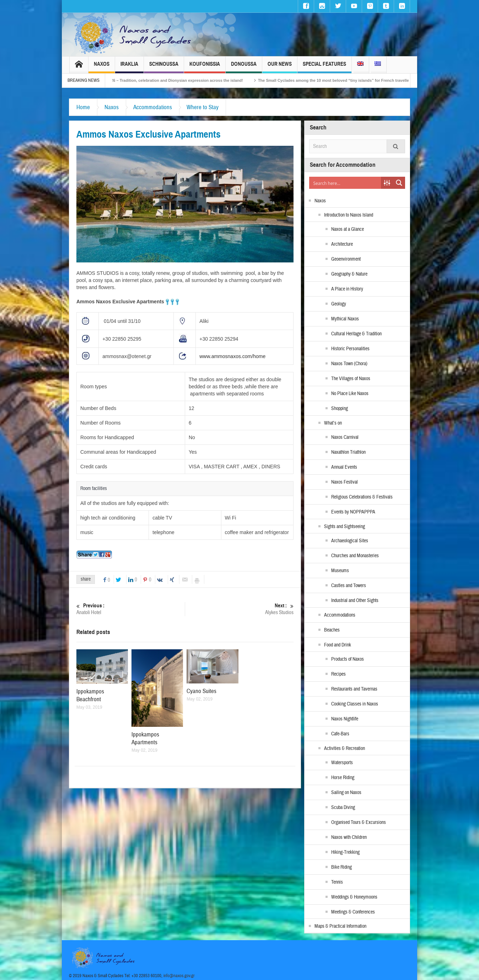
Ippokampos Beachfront (90, 695)
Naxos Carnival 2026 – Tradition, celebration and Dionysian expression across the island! (176, 80)
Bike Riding (341, 867)
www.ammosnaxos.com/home (232, 356)
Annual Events (344, 467)
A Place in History (347, 289)
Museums (340, 571)
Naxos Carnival (345, 437)
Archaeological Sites (350, 541)
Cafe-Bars (340, 734)
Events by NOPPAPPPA (353, 512)
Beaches (332, 630)
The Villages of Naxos (351, 379)
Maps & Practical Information (340, 926)
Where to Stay (203, 107)
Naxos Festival (345, 482)
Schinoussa (164, 67)
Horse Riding (343, 778)
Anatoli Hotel (131, 609)
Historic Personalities (350, 349)
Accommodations (153, 107)
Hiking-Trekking (345, 852)
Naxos (102, 67)
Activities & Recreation (345, 749)
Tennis (337, 882)
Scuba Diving (343, 808)
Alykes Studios (239, 609)
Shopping (340, 409)
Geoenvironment (346, 259)
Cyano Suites (201, 691)
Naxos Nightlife (345, 719)
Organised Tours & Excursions (359, 822)
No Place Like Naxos (350, 394)
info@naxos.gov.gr (179, 976)
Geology (339, 304)
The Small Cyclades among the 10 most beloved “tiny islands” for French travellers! (351, 80)
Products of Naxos (348, 659)
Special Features (324, 67)
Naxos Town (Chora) (349, 364)
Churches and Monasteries (355, 556)
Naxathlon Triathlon (348, 452)
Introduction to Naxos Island (349, 215)
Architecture (342, 244)
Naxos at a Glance (348, 229)
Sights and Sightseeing (345, 527)
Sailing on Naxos (346, 793)
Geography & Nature (349, 274)
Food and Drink (338, 645)
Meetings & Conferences (353, 912)
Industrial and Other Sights (355, 601)
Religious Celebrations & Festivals (362, 497)
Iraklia (129, 67)
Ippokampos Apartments (145, 738)
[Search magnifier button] (399, 183)
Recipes (338, 674)
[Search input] (345, 183)
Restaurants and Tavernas (354, 689)
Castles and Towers (349, 586)
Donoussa (244, 67)
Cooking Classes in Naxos (355, 704)
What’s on (333, 423)
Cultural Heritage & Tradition (356, 334)
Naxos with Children (349, 837)
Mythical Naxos (345, 319)
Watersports (342, 763)
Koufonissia (205, 67)
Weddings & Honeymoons (354, 897)
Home (83, 107)
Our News (280, 67)
